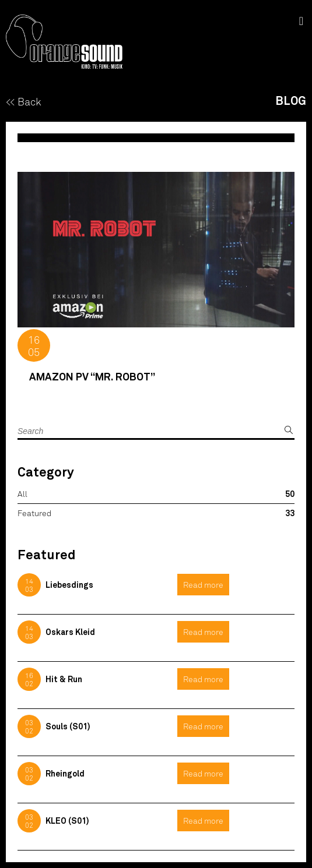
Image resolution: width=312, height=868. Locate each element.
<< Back (24, 101)
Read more (203, 585)
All (22, 494)
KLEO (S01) (67, 821)
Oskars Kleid (70, 632)
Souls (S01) (68, 726)
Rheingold (65, 773)
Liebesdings (69, 585)
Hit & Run (64, 679)
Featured (34, 513)
